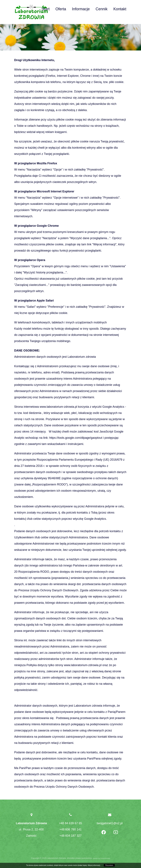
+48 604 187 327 (70, 836)
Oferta (61, 9)
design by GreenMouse (101, 858)
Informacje (81, 9)
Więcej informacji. (94, 865)
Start (45, 9)
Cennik (102, 9)
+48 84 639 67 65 (71, 823)
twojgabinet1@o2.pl (110, 823)
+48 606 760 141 (70, 829)
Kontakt (120, 9)
